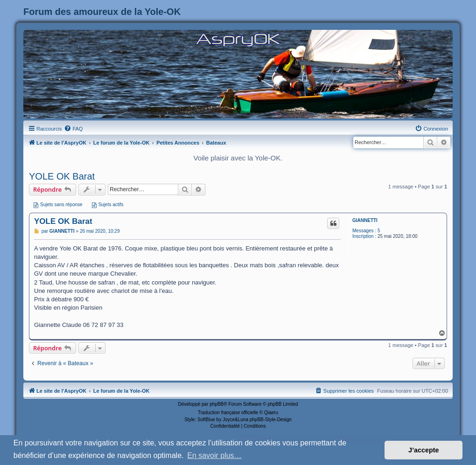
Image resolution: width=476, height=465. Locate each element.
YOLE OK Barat (62, 176)
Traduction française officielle (228, 413)
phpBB (217, 404)
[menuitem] (73, 129)
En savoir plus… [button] (214, 455)
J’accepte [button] (424, 450)
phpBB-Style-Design (271, 420)
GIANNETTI (365, 220)
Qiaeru (271, 413)
